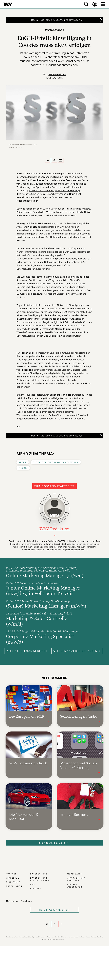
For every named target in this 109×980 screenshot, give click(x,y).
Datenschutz (39, 874)
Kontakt (11, 874)
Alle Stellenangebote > (27, 651)
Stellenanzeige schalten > (77, 651)
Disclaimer (13, 882)
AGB (33, 884)
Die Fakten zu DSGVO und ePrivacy (56, 462)
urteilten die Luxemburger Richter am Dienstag (54, 190)
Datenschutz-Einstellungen (40, 879)
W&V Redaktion (57, 74)
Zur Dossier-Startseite (54, 486)
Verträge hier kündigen (76, 879)
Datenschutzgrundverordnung (33, 269)
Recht (23, 462)
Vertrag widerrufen (75, 886)
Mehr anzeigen (54, 843)
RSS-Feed (36, 889)
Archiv (23, 468)
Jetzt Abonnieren (54, 910)
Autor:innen (14, 886)
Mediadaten (75, 874)
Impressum (13, 878)
